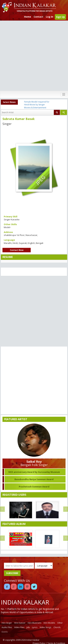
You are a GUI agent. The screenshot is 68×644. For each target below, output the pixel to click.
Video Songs (45, 627)
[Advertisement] (33, 56)
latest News (9, 102)
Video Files (19, 627)
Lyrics (35, 627)
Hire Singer (7, 623)
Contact (38, 17)
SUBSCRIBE (12, 573)
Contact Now (17, 250)
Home (28, 17)
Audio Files (7, 627)
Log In (50, 17)
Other (60, 623)
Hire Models (49, 623)
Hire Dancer (20, 623)
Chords (57, 627)
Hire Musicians (34, 623)
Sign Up (60, 17)
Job (28, 627)
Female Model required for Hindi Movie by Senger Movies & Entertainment (37, 105)
